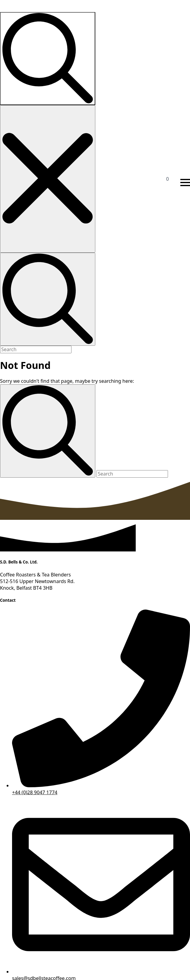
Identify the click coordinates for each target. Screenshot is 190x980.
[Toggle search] (48, 59)
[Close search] (48, 179)
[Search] (48, 431)
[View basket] (173, 183)
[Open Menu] (185, 183)
